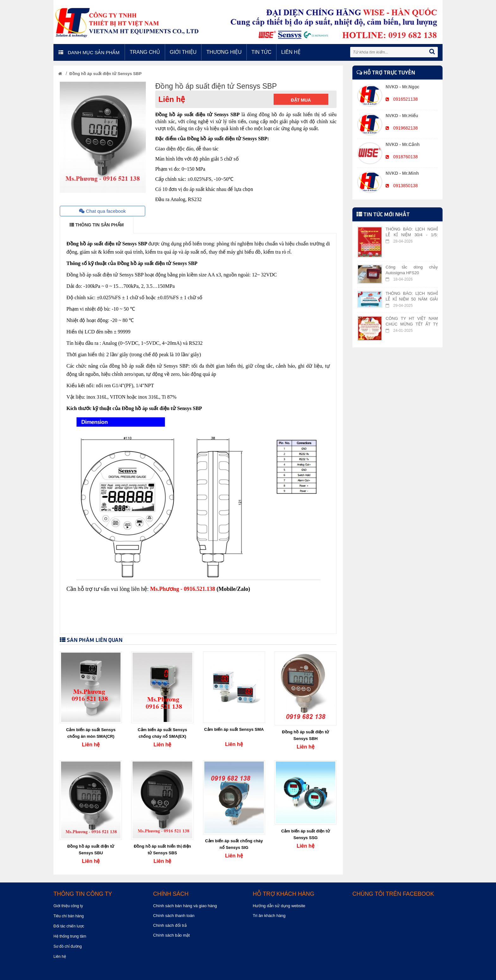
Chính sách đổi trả (170, 925)
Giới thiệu (183, 52)
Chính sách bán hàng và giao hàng (185, 906)
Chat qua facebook (102, 211)
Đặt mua (301, 100)
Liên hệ (291, 52)
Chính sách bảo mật (171, 935)
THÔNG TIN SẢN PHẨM (97, 225)
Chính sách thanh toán (174, 916)
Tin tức (261, 52)
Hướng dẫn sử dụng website (279, 906)
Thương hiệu (224, 52)
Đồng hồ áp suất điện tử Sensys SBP (105, 74)
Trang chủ (145, 52)
